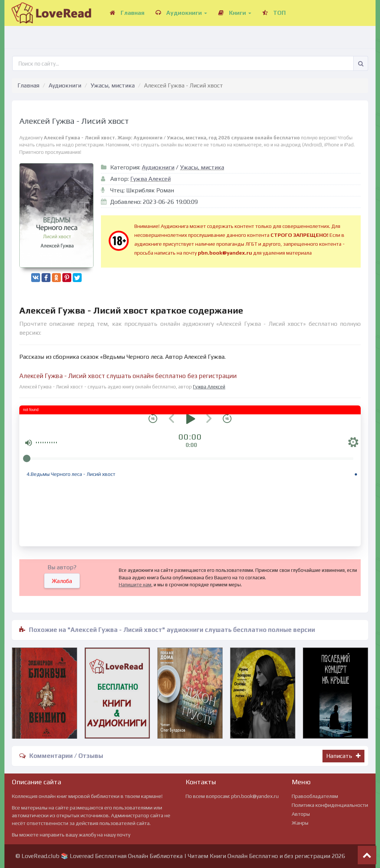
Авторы (301, 814)
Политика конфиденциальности (330, 805)
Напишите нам (135, 585)
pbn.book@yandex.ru (255, 796)
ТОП (274, 13)
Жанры (300, 823)
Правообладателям (315, 796)
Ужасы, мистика (113, 85)
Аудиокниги (181, 13)
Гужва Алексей (150, 179)
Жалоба (62, 581)
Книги (235, 13)
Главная (127, 13)
